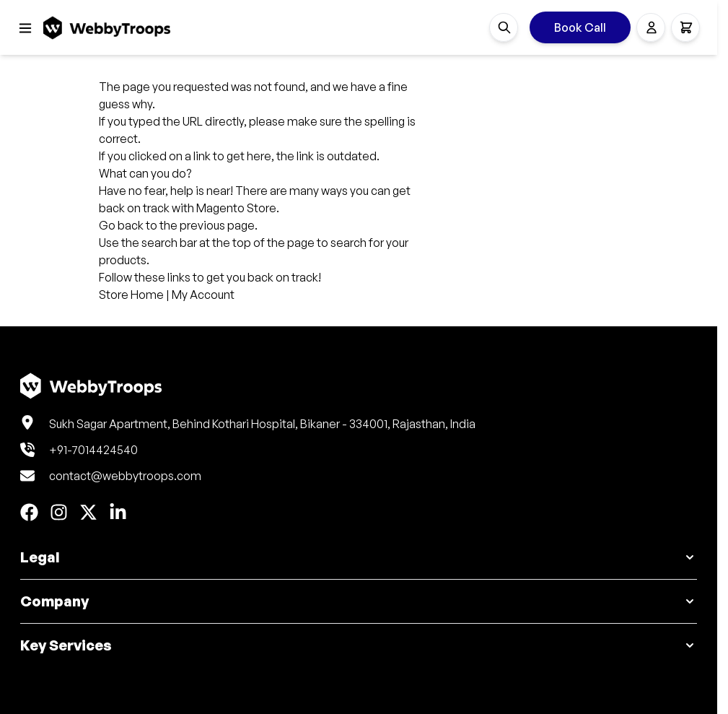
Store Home (131, 295)
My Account (203, 295)
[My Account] (651, 27)
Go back (121, 225)
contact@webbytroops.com (125, 476)
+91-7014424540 (93, 450)
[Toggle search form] (504, 27)
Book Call (580, 27)
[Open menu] (25, 28)
